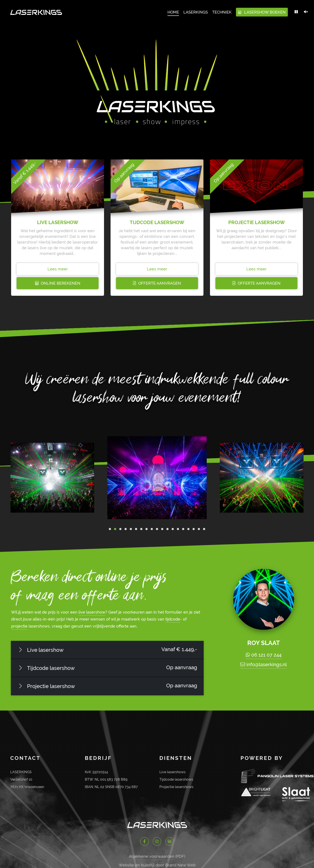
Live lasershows (172, 772)
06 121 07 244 (264, 655)
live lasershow (92, 612)
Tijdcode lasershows (176, 779)
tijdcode (173, 619)
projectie (19, 626)
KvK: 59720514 (96, 772)
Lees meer (58, 269)
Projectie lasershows (176, 787)
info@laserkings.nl (264, 664)
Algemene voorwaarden (152, 856)
